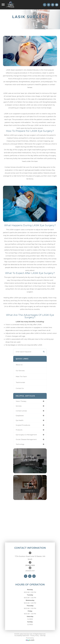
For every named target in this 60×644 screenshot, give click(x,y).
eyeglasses (20, 416)
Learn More (29, 464)
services (19, 406)
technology (20, 444)
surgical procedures (23, 425)
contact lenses (21, 411)
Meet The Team (21, 377)
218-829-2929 (30, 565)
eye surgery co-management (26, 435)
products (19, 430)
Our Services (20, 371)
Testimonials (20, 382)
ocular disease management (26, 439)
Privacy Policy (35, 636)
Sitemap (43, 636)
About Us (19, 365)
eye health (20, 420)
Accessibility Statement (22, 636)
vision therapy (21, 401)
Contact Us (20, 388)
